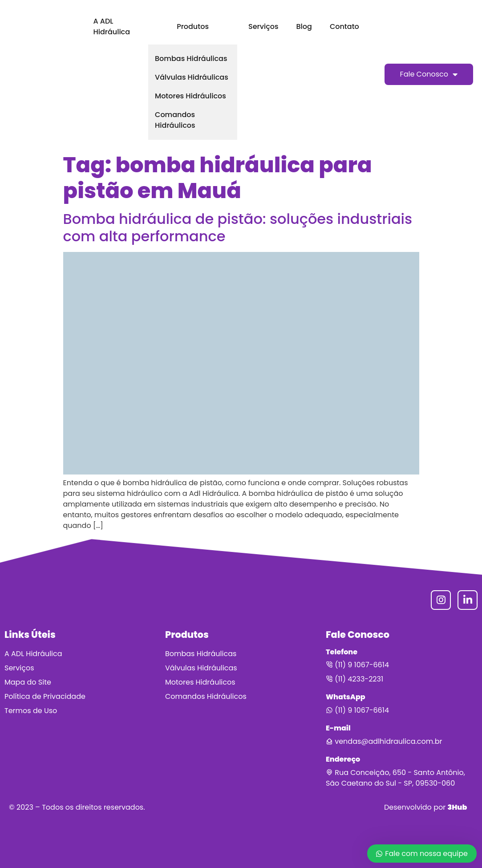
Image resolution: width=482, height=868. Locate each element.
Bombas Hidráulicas (191, 59)
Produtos (193, 26)
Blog (304, 26)
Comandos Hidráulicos (175, 120)
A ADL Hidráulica (111, 26)
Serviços (263, 26)
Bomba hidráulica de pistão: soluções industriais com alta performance (238, 227)
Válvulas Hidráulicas (192, 77)
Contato (344, 26)
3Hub (457, 807)
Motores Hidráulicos (190, 96)
